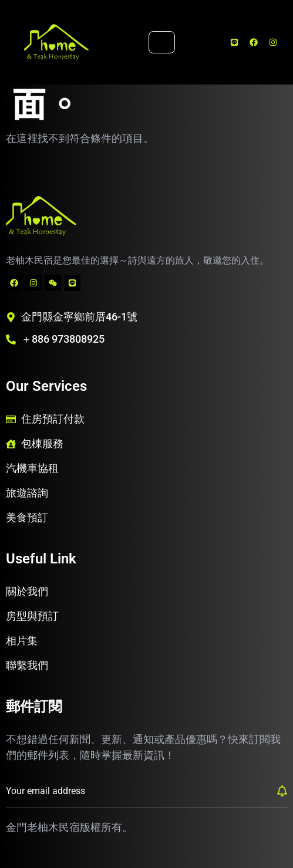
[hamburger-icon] (162, 42)
